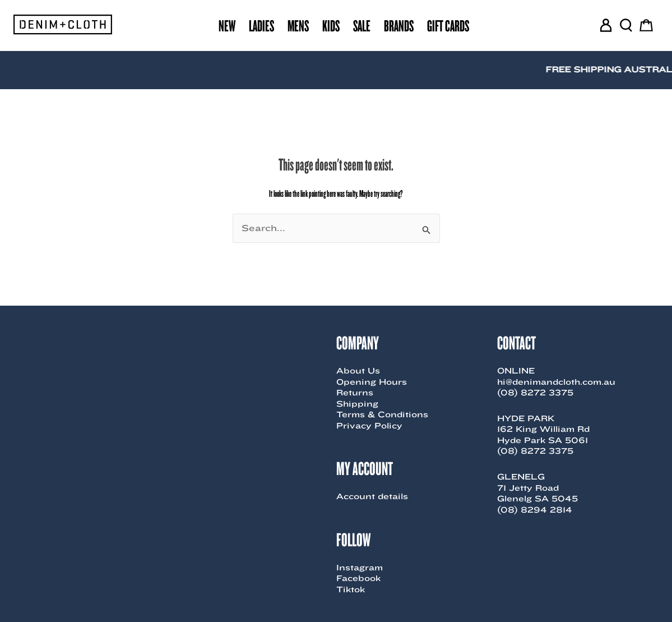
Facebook (358, 578)
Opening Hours (372, 382)
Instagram (360, 568)
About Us (358, 371)
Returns (355, 393)
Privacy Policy (369, 426)
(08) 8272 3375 (535, 393)
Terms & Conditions (382, 414)
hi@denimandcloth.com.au (556, 382)
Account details (372, 496)
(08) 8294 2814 (535, 510)
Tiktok (351, 589)
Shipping (357, 404)
